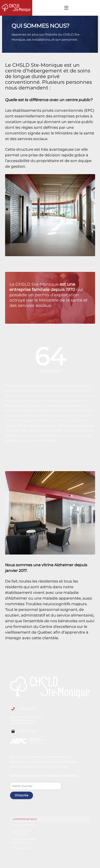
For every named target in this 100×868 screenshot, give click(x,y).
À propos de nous (25, 819)
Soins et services (24, 825)
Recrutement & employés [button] (22, 832)
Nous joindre (22, 848)
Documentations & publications (24, 841)
